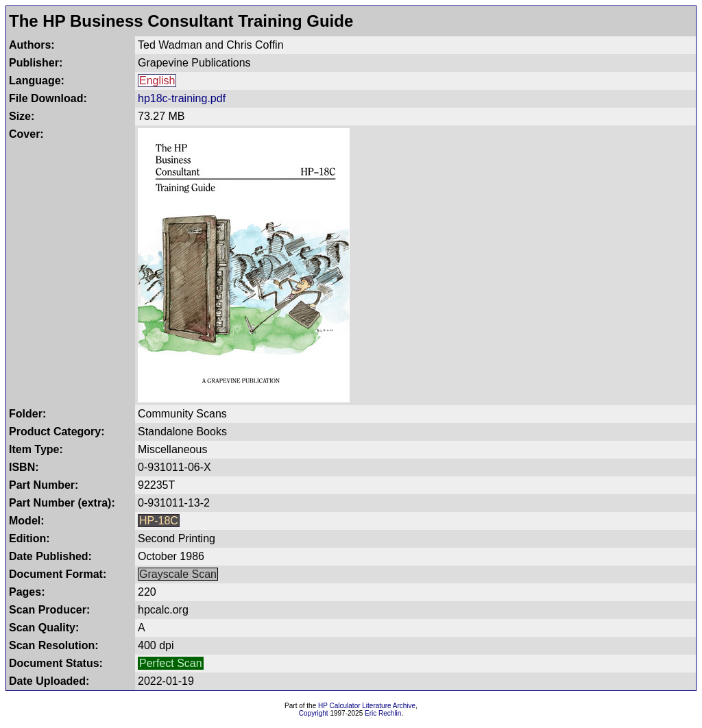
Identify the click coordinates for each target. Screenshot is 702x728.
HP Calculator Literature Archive (367, 706)
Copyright (314, 713)
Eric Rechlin (383, 713)
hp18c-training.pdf (182, 98)
